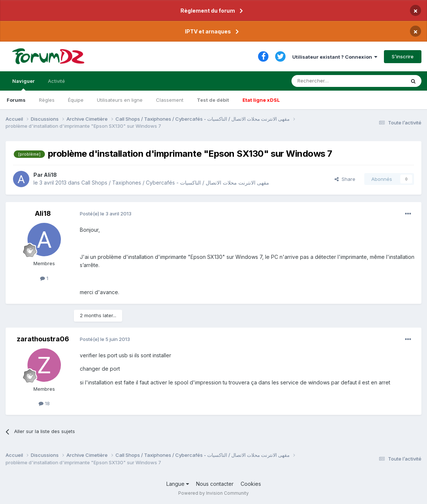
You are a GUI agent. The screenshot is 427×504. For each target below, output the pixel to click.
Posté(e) (106, 214)
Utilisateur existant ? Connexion (335, 57)
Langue (178, 484)
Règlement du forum (208, 11)
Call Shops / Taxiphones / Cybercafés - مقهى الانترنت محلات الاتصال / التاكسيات (175, 183)
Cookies (251, 484)
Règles (47, 100)
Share (345, 179)
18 (44, 403)
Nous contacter (215, 484)
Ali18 (50, 175)
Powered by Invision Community (213, 493)
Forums (16, 100)
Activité (56, 81)
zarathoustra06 (43, 339)
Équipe (76, 100)
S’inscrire (403, 56)
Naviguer (23, 84)
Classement (170, 100)
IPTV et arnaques (208, 31)
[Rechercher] (332, 81)
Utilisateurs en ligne (120, 100)
